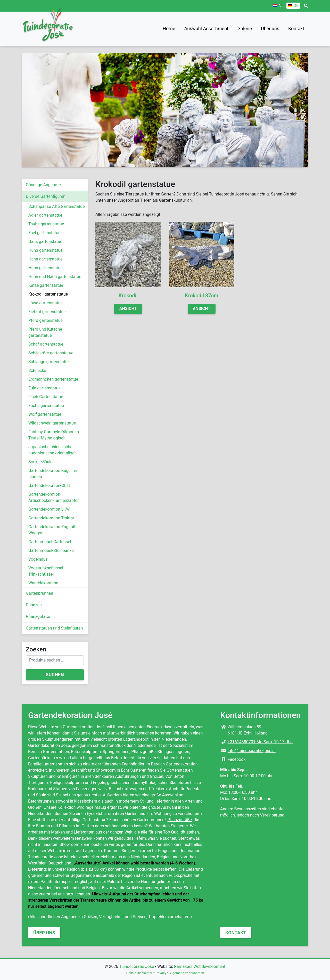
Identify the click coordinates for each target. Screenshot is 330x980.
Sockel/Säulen (42, 462)
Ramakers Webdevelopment (200, 966)
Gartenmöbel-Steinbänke (51, 550)
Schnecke (37, 370)
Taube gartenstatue (46, 224)
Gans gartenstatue (45, 242)
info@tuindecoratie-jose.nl (252, 751)
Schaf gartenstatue (46, 344)
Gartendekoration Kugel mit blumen (53, 474)
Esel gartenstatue (44, 233)
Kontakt (296, 28)
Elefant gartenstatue (47, 312)
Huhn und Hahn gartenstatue (55, 277)
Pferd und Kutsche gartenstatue (45, 332)
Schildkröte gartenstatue (51, 353)
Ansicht (128, 309)
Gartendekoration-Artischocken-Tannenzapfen (54, 497)
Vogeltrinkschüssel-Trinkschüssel (46, 571)
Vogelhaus (38, 559)
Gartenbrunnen (39, 593)
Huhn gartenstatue (46, 268)
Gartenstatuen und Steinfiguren (54, 628)
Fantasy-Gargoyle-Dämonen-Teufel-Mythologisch (54, 435)
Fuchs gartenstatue (46, 406)
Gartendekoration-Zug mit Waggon (52, 530)
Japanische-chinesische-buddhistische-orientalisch (52, 450)
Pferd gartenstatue (46, 320)
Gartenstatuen (180, 770)
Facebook (237, 759)
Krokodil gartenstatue (48, 294)
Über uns (270, 28)
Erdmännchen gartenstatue (53, 379)
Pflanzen (34, 605)
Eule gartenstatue (44, 388)
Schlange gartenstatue (49, 362)
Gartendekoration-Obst (49, 485)
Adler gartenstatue (45, 215)
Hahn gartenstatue (46, 259)
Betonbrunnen (41, 801)
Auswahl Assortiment (206, 28)
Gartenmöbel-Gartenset (50, 542)
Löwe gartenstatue (46, 303)
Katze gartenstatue (46, 285)
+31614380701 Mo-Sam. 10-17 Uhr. (260, 742)
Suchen (55, 675)
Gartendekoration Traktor (51, 518)
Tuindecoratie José (137, 966)
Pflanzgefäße (38, 616)
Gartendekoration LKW (49, 509)
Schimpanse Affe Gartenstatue (56, 206)
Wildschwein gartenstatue (52, 423)
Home (169, 28)
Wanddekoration (43, 583)
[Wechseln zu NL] (278, 6)
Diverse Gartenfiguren (46, 196)
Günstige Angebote (43, 185)
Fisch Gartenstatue (46, 397)
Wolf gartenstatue (45, 414)
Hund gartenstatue (46, 250)
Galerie (245, 28)
